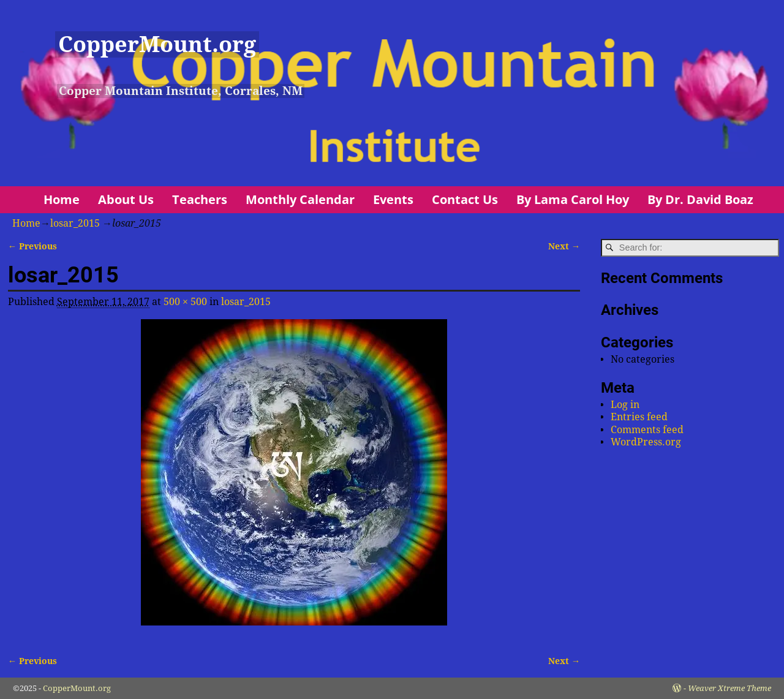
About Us (126, 199)
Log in (625, 405)
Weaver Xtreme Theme (729, 688)
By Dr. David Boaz (700, 199)
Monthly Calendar (300, 199)
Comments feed (647, 430)
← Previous (32, 246)
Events (393, 199)
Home (62, 199)
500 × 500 (185, 302)
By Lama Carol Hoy (573, 199)
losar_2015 (75, 223)
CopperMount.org (157, 44)
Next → (564, 246)
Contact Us (465, 199)
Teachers (200, 199)
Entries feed (639, 417)
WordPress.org (646, 442)
